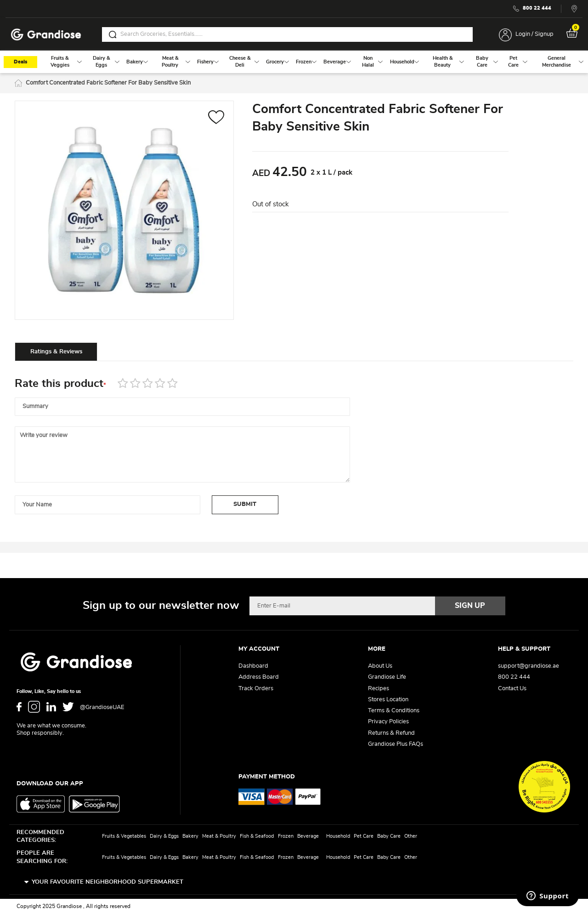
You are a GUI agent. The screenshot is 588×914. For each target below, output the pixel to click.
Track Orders (256, 689)
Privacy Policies (388, 722)
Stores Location (388, 700)
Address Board (259, 677)
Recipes (379, 689)
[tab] (56, 352)
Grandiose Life (387, 677)
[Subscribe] (470, 606)
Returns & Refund (391, 733)
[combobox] (287, 34)
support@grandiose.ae (529, 666)
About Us (380, 666)
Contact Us (512, 689)
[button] (216, 119)
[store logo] (46, 35)
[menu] (294, 62)
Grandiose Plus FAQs (396, 744)
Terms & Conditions (394, 711)
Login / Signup (534, 34)
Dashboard (253, 666)
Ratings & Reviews (56, 352)
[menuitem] (60, 62)
